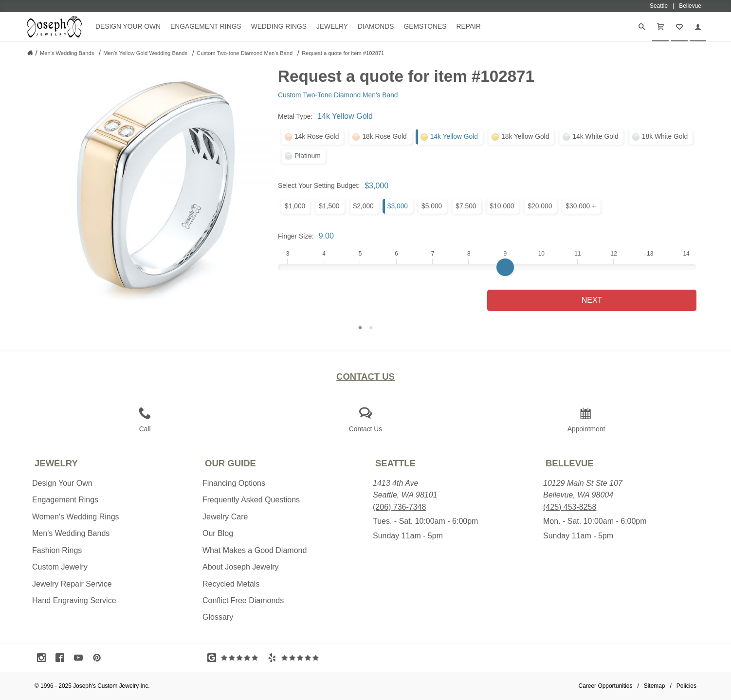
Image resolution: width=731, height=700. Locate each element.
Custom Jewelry (60, 567)
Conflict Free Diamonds (243, 600)
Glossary (218, 617)
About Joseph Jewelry (241, 567)
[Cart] (660, 27)
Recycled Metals (231, 584)
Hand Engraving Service (74, 600)
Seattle (395, 463)
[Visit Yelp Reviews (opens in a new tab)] (295, 658)
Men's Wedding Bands (71, 533)
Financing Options (234, 483)
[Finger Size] (487, 267)
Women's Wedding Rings (76, 517)
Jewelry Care (225, 517)
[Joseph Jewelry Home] (30, 53)
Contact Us (365, 377)
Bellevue (570, 463)
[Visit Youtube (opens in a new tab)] (81, 658)
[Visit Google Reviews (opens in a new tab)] (235, 658)
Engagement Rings (206, 26)
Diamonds (376, 26)
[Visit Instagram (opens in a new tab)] (44, 658)
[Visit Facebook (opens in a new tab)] (62, 658)
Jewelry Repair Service (72, 584)
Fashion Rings (57, 550)
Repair (468, 26)
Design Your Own (128, 26)
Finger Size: (296, 236)
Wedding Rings (279, 26)
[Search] (642, 27)
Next (592, 300)
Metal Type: (295, 116)
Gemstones (425, 26)
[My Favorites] (679, 27)
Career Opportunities (606, 686)
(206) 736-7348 (399, 507)
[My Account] (698, 27)
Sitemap (655, 686)
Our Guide (230, 463)
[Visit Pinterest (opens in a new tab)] (99, 658)
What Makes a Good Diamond (255, 550)
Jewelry (332, 26)
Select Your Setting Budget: (319, 185)
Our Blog (218, 533)
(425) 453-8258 (570, 507)
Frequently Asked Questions (251, 500)
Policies (686, 686)
